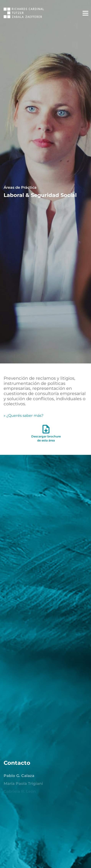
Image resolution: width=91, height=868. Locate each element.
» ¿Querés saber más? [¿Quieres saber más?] (24, 416)
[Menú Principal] (85, 13)
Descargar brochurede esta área (46, 435)
